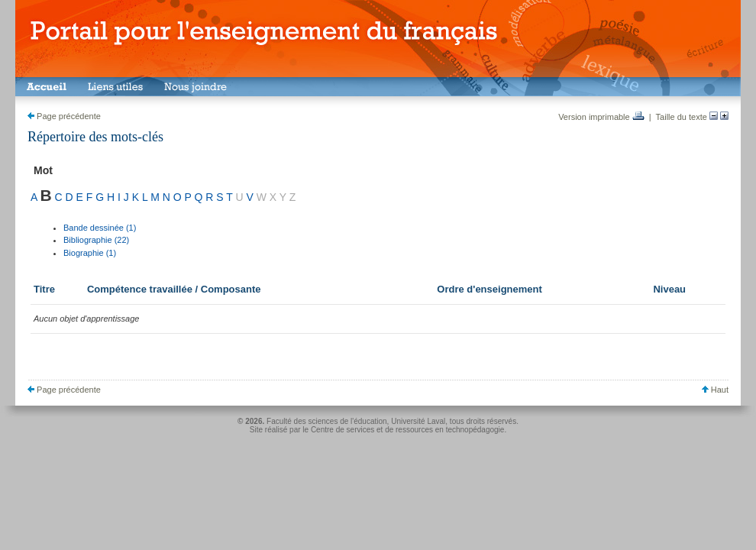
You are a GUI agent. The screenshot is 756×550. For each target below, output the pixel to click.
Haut (715, 390)
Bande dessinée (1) (100, 228)
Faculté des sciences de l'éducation (327, 421)
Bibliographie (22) (96, 240)
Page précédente (64, 116)
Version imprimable (601, 117)
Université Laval (418, 421)
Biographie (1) (90, 253)
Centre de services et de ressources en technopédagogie (408, 430)
